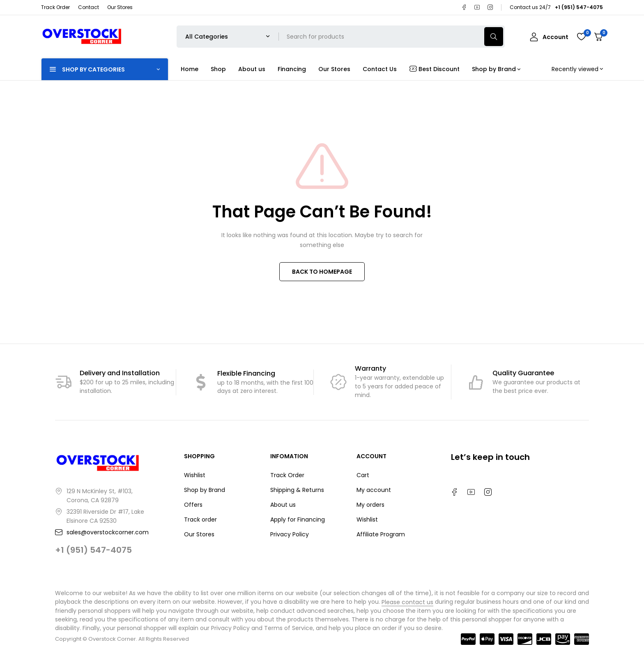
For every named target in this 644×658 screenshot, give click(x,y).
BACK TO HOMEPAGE (322, 272)
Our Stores (120, 7)
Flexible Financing (246, 373)
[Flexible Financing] (201, 382)
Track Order (55, 7)
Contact (89, 7)
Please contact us (407, 602)
